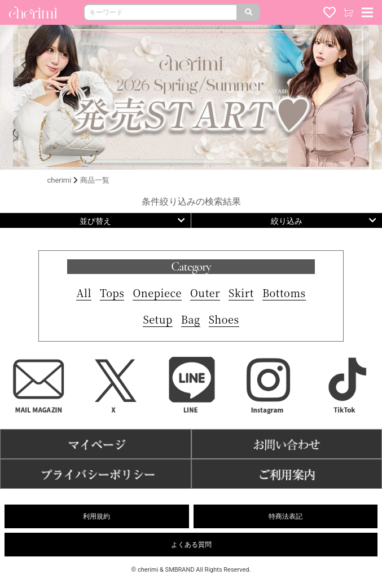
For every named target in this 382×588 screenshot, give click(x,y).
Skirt (241, 293)
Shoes (224, 319)
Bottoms (284, 293)
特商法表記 (286, 516)
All (84, 293)
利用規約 (96, 516)
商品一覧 (95, 180)
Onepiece (157, 293)
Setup (157, 319)
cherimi (60, 180)
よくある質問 (191, 545)
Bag (191, 319)
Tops (112, 293)
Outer (205, 293)
